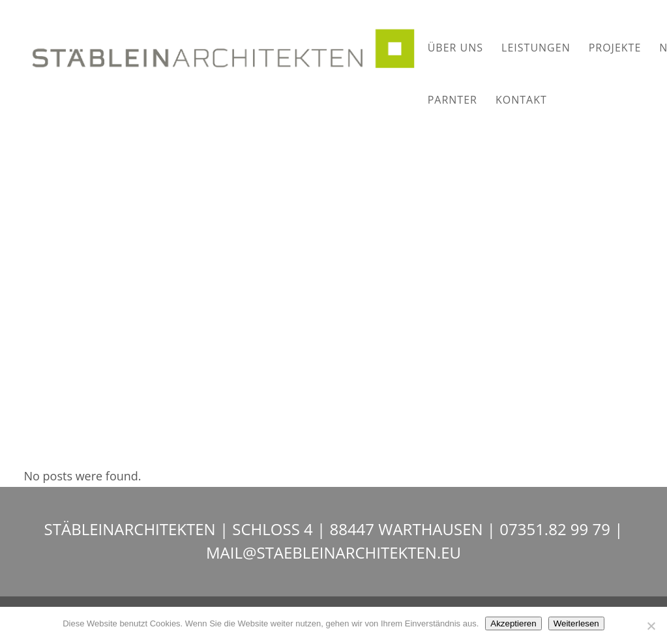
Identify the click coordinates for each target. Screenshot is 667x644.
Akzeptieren (513, 623)
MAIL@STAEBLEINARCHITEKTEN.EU (333, 552)
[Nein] (651, 626)
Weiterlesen (576, 623)
